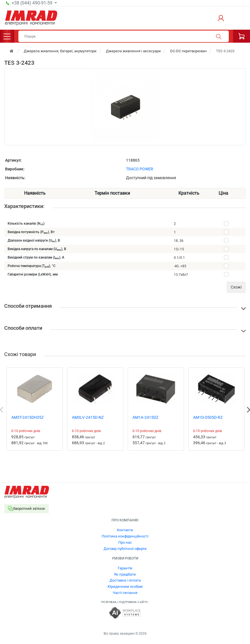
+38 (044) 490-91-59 (33, 3)
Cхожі (236, 287)
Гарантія (125, 568)
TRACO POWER (140, 169)
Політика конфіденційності (125, 536)
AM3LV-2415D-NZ (88, 417)
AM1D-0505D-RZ (208, 417)
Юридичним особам (125, 586)
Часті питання (125, 593)
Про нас (125, 542)
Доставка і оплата (125, 580)
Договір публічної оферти (125, 549)
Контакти (125, 530)
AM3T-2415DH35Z (27, 417)
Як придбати (125, 574)
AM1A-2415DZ (145, 417)
